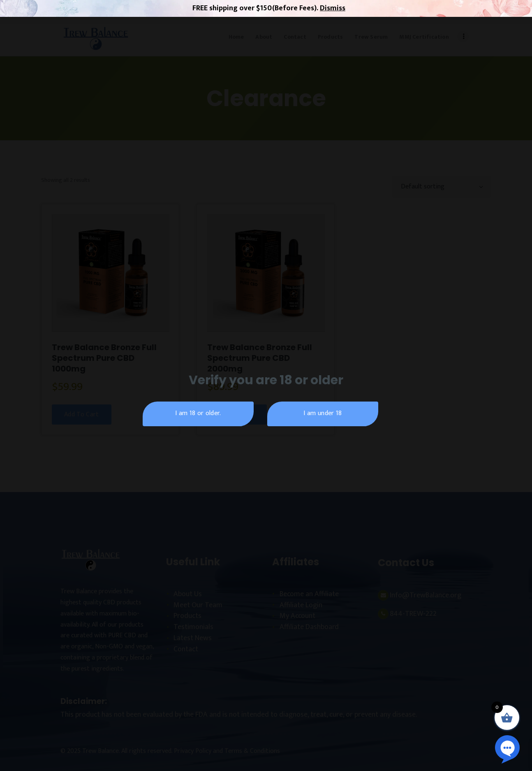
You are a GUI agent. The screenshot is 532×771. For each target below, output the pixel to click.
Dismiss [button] (333, 8)
